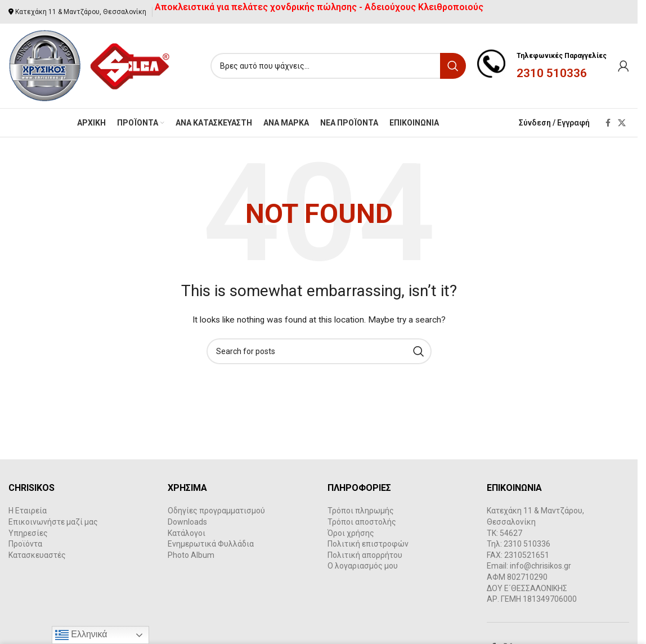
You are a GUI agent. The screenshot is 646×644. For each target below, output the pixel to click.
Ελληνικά (81, 635)
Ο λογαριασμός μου (363, 566)
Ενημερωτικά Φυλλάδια (211, 544)
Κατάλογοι (187, 533)
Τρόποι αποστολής (362, 522)
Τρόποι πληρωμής (361, 511)
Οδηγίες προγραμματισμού (216, 511)
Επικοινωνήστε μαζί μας (53, 522)
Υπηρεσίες (28, 533)
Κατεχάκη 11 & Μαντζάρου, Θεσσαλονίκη (81, 12)
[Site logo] (90, 65)
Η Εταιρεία (28, 511)
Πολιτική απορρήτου (365, 555)
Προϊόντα (25, 544)
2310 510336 (552, 73)
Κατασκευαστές (37, 555)
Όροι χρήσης (351, 533)
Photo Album (191, 555)
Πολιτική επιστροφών (368, 544)
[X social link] (622, 123)
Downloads (187, 522)
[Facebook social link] (608, 123)
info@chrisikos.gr (540, 566)
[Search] (338, 66)
